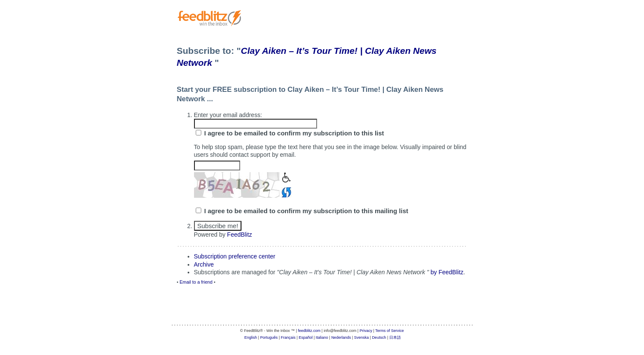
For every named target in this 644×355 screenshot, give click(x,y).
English (251, 337)
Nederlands (341, 337)
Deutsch (379, 337)
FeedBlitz (239, 235)
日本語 (395, 337)
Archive (204, 264)
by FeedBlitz (447, 272)
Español (306, 337)
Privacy (366, 331)
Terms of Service (390, 331)
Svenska (362, 337)
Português (269, 337)
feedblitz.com (309, 331)
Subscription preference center (235, 256)
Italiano (322, 337)
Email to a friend (196, 282)
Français (288, 337)
